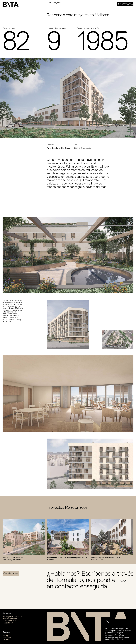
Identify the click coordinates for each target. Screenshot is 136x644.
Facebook (7, 638)
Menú (49, 3)
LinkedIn (6, 640)
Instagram (7, 636)
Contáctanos (125, 4)
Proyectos (57, 3)
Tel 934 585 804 (9, 621)
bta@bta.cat (8, 623)
